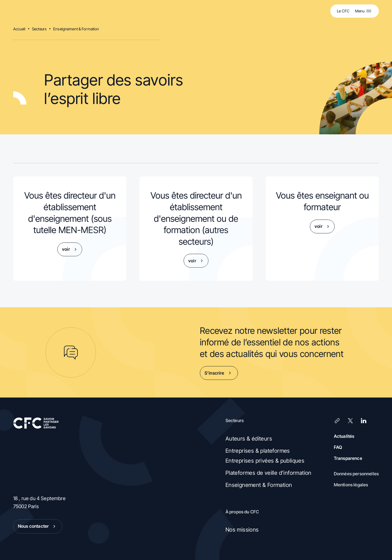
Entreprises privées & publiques (265, 461)
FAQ (338, 447)
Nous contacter (38, 526)
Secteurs (39, 29)
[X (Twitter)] (350, 421)
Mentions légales (351, 485)
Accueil (19, 29)
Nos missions (242, 530)
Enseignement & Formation (76, 29)
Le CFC (343, 11)
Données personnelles (356, 474)
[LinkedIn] (364, 421)
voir (70, 249)
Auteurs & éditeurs (249, 439)
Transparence (348, 458)
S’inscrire (219, 373)
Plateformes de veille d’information (269, 473)
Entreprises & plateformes (258, 451)
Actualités (344, 436)
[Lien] (337, 421)
